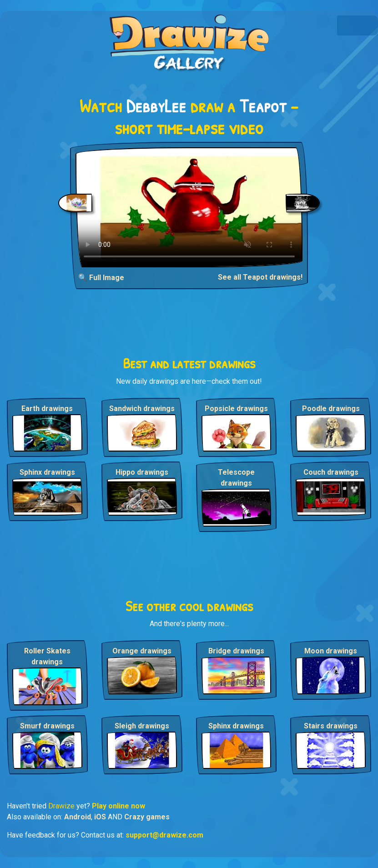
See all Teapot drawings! (260, 277)
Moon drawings (331, 651)
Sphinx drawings (47, 472)
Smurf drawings (47, 726)
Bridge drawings (236, 651)
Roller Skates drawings (47, 656)
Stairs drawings (331, 726)
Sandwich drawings (142, 409)
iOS (100, 817)
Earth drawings (47, 409)
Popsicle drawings (236, 409)
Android (78, 817)
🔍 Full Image (101, 278)
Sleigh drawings (142, 726)
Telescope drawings (236, 478)
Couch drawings (331, 472)
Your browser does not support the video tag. (189, 207)
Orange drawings (142, 651)
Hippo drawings (142, 472)
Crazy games (147, 817)
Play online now (118, 806)
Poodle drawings (331, 409)
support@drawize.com (164, 835)
